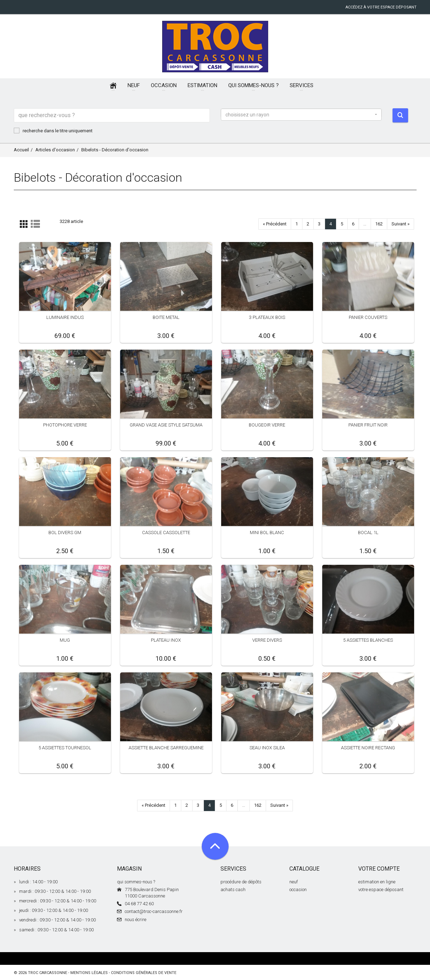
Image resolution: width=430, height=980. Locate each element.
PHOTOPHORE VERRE (65, 425)
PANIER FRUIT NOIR (368, 425)
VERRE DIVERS (267, 640)
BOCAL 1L (368, 533)
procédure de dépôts (241, 882)
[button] (301, 115)
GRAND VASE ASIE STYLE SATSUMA (166, 425)
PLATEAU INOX (166, 640)
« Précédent (275, 224)
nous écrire (136, 919)
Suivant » (400, 224)
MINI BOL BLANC (267, 533)
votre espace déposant (381, 890)
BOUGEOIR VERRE (267, 425)
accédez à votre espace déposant (381, 7)
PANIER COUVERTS (368, 317)
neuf (294, 882)
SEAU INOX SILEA (267, 748)
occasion (298, 890)
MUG (65, 640)
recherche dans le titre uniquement (53, 131)
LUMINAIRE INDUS (65, 317)
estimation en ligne (377, 882)
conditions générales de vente (144, 973)
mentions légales (89, 973)
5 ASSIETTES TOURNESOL (65, 748)
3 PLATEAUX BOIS (267, 317)
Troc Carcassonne (48, 973)
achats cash (233, 890)
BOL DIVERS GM (65, 533)
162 (379, 224)
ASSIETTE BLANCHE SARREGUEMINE (166, 748)
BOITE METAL (166, 317)
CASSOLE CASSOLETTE (166, 533)
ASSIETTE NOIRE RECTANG (368, 748)
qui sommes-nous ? (136, 882)
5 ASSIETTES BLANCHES (368, 640)
